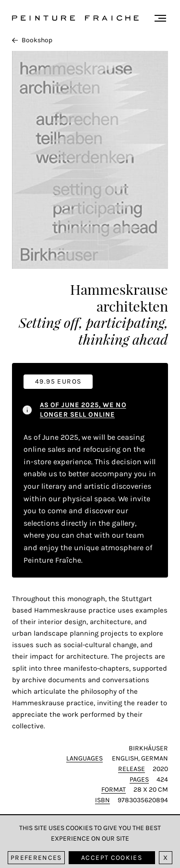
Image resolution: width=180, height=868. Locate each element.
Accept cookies (112, 858)
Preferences (36, 858)
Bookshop (32, 40)
